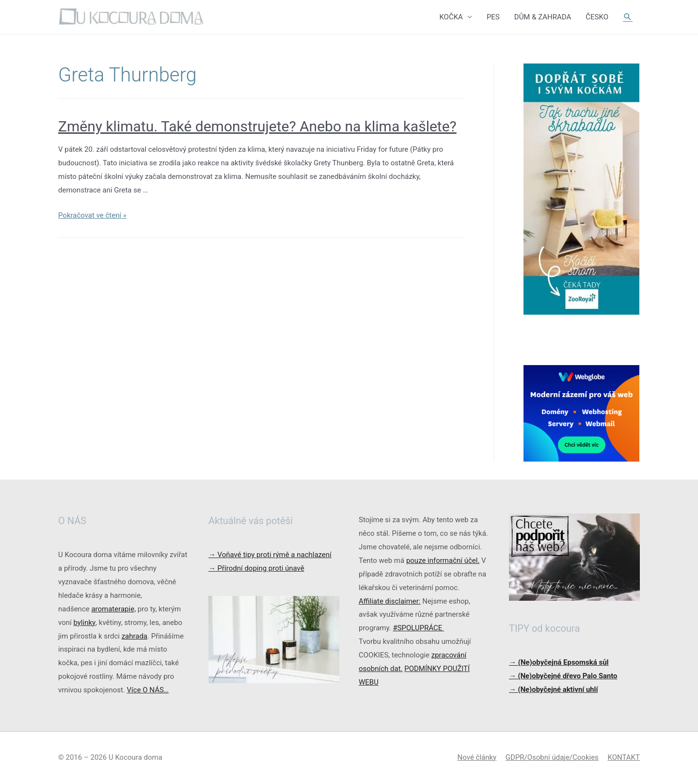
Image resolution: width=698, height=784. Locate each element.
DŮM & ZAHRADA (543, 17)
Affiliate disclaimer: (390, 601)
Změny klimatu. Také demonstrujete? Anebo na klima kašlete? (257, 126)
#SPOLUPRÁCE (418, 628)
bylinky (84, 623)
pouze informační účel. (443, 560)
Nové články (477, 757)
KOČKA (451, 17)
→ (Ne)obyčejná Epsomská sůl (559, 662)
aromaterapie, (113, 609)
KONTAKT (624, 757)
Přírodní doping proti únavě (256, 568)
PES (493, 17)
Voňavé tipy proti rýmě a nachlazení (270, 555)
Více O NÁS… (148, 690)
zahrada (135, 636)
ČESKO (597, 17)
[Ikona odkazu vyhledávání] (628, 17)
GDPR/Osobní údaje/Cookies (552, 757)
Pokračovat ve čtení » (92, 215)
